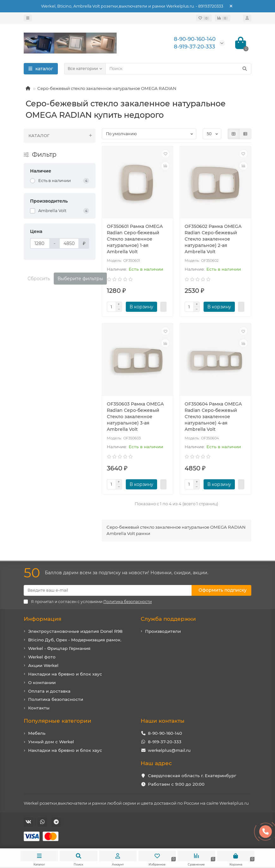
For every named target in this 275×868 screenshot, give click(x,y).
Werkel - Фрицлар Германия (59, 648)
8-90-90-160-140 (165, 733)
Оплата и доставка (49, 691)
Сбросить (39, 279)
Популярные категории (58, 721)
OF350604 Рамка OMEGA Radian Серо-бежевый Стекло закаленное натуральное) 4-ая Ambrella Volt (213, 417)
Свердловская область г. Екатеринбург (192, 776)
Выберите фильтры (80, 279)
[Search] (178, 69)
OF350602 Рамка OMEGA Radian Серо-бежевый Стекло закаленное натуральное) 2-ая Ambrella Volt (213, 239)
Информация (43, 619)
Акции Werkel (43, 665)
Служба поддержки (168, 619)
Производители (163, 631)
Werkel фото (42, 657)
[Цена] (40, 243)
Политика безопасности (56, 699)
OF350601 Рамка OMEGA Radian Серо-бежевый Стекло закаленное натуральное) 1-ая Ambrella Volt (135, 239)
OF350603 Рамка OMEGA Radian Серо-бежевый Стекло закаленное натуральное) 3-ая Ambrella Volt (135, 417)
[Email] (108, 590)
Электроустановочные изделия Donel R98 (75, 631)
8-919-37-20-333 (165, 742)
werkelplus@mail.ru (169, 750)
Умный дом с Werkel (51, 742)
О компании (42, 682)
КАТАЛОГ (62, 136)
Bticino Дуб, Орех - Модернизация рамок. (75, 640)
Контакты (39, 708)
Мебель (37, 733)
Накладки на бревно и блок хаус (65, 674)
